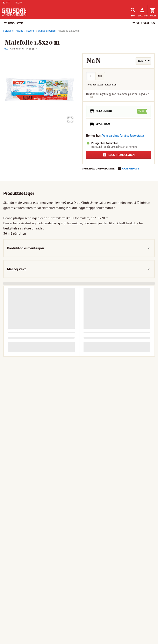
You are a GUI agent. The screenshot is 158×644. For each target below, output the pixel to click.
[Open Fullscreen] (70, 119)
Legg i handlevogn (119, 155)
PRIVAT (6, 3)
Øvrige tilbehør (45, 31)
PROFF (18, 3)
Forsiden (8, 31)
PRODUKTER (13, 23)
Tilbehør (29, 31)
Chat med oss (131, 169)
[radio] (118, 111)
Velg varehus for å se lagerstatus (123, 135)
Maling (18, 31)
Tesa (6, 49)
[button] (39, 89)
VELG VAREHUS (143, 23)
